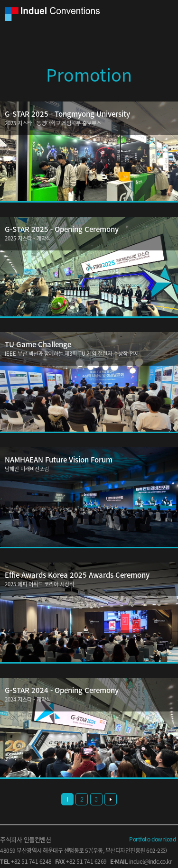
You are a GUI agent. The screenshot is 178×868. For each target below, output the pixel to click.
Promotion (89, 74)
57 (88, 850)
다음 (111, 799)
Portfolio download (152, 839)
